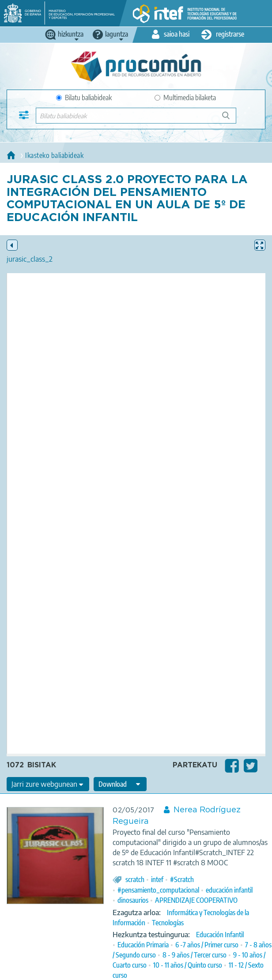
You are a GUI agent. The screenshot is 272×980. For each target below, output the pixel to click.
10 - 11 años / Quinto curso (188, 965)
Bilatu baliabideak (84, 98)
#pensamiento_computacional (158, 890)
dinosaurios (133, 900)
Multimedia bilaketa (185, 98)
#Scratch (182, 879)
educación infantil (229, 890)
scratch (135, 879)
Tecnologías (168, 923)
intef (157, 879)
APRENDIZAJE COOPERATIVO (196, 900)
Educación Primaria (143, 945)
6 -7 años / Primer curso (207, 945)
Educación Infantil (220, 935)
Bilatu (230, 119)
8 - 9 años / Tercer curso (195, 955)
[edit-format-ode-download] (120, 784)
